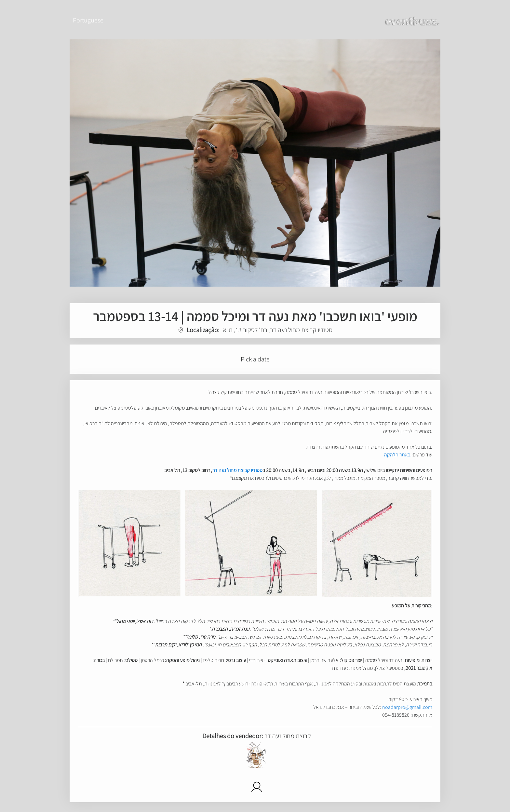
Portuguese (88, 20)
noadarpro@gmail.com (407, 707)
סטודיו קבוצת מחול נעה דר (237, 470)
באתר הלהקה (397, 455)
